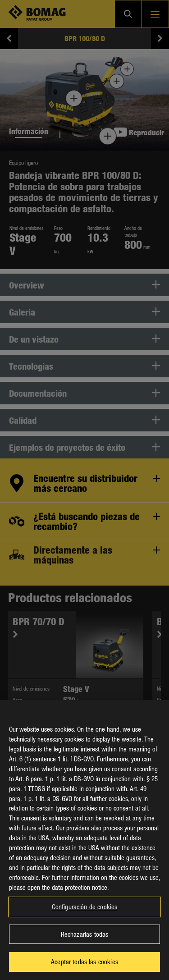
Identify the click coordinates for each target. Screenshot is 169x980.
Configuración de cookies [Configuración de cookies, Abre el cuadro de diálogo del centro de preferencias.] (85, 915)
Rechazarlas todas (85, 942)
